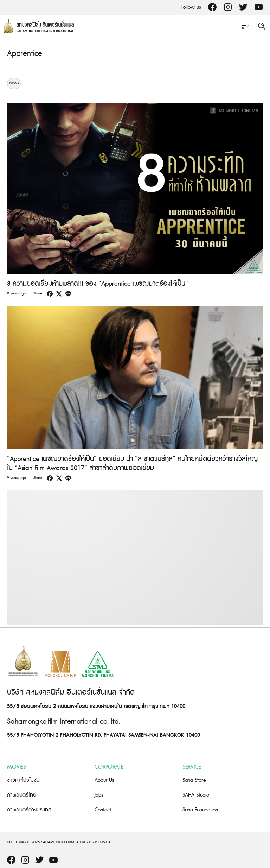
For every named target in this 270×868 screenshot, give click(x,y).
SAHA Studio (196, 795)
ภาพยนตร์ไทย (22, 795)
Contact (103, 810)
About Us (104, 780)
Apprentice (25, 54)
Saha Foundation (200, 810)
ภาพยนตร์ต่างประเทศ (29, 810)
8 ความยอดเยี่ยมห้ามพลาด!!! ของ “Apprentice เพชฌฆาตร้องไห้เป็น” (98, 284)
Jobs (99, 795)
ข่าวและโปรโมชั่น (23, 780)
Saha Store (194, 780)
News (14, 83)
